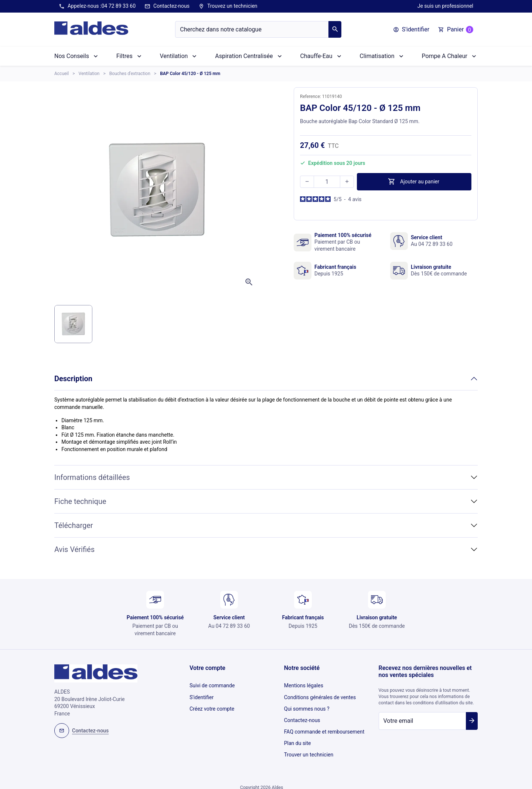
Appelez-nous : (97, 6)
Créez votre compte (212, 705)
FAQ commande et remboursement (324, 726)
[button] (411, 30)
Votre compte (207, 668)
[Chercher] (252, 29)
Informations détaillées (92, 477)
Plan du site (298, 736)
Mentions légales (304, 685)
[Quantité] (327, 182)
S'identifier (202, 695)
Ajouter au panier (414, 182)
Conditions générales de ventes (320, 695)
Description (73, 379)
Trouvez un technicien (228, 6)
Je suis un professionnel (445, 6)
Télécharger (74, 525)
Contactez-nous (167, 6)
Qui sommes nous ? (307, 705)
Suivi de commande (212, 685)
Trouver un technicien (309, 746)
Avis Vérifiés (74, 549)
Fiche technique (80, 501)
